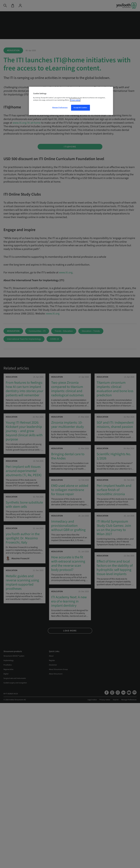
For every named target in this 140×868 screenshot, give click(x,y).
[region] (71, 101)
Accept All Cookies (80, 108)
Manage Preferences (60, 107)
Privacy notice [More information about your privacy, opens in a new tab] (75, 100)
